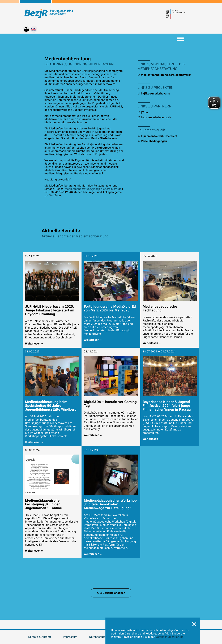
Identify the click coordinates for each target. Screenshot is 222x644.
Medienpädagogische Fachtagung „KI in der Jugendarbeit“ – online (44, 504)
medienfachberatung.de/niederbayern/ (164, 75)
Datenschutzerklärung (169, 637)
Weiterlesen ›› (34, 344)
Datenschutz (97, 637)
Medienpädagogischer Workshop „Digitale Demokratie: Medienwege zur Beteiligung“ (110, 504)
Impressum (70, 637)
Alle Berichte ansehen (111, 593)
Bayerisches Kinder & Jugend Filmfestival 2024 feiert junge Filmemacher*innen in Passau (167, 406)
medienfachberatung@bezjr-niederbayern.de (93, 189)
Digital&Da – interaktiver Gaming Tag (110, 404)
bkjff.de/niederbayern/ (154, 94)
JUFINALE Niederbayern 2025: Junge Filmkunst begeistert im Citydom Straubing (50, 310)
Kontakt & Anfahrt (40, 637)
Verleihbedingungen (152, 141)
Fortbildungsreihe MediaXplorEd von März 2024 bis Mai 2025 (110, 308)
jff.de (143, 112)
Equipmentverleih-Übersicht (157, 136)
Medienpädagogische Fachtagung (160, 308)
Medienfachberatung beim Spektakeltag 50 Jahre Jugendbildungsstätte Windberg (51, 406)
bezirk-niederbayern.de (154, 117)
